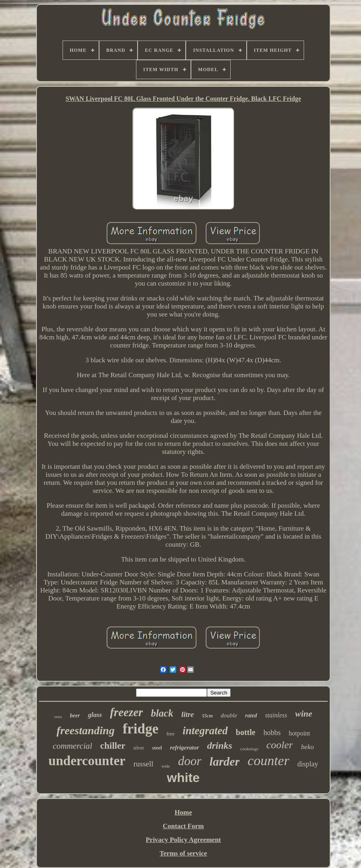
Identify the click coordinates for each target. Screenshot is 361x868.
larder (224, 761)
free (170, 734)
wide (165, 766)
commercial (72, 746)
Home (183, 812)
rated (251, 716)
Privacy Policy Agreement (183, 840)
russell (144, 764)
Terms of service (183, 853)
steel (157, 748)
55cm (208, 716)
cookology (249, 749)
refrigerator (185, 748)
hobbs (272, 733)
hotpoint (299, 733)
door (190, 761)
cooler (280, 745)
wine (304, 714)
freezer (126, 712)
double (229, 715)
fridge (141, 729)
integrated (205, 731)
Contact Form (183, 826)
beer (75, 716)
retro (58, 717)
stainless (276, 715)
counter (268, 761)
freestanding (86, 730)
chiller (113, 746)
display (308, 764)
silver (139, 748)
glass (95, 715)
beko (307, 747)
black (162, 713)
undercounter (87, 761)
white (183, 778)
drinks (220, 745)
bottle (246, 732)
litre (188, 714)
